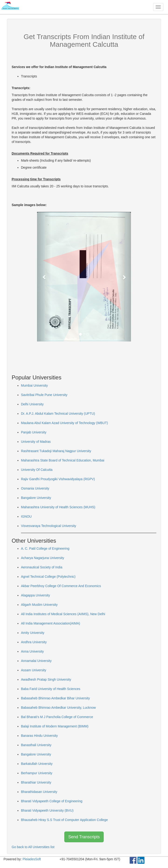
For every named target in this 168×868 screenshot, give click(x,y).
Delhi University (32, 404)
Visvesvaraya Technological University (49, 526)
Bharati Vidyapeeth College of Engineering (52, 801)
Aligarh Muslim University (39, 605)
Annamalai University (36, 661)
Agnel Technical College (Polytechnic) (48, 577)
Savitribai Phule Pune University (44, 395)
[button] (44, 277)
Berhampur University (37, 773)
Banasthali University (36, 745)
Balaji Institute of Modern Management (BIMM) (55, 726)
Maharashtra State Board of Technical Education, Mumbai (63, 460)
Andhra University (34, 642)
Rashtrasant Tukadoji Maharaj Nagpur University (56, 451)
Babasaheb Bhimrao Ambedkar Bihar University (55, 698)
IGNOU (26, 516)
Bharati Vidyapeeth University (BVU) (47, 810)
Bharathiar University (36, 782)
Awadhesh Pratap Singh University (46, 679)
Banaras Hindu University (39, 736)
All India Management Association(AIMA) (51, 623)
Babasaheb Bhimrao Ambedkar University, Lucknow (58, 708)
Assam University (34, 670)
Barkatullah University (37, 764)
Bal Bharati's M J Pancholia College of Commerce (57, 717)
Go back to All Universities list (33, 847)
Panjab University (34, 432)
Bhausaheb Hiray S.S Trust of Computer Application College (64, 820)
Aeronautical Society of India (42, 567)
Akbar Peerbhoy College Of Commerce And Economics (61, 586)
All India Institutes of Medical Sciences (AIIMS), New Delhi (63, 614)
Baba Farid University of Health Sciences (51, 689)
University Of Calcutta (37, 470)
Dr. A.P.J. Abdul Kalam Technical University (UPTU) (58, 414)
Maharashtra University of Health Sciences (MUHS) (58, 507)
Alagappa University (36, 595)
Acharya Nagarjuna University (43, 558)
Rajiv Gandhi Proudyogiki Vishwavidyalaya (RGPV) (58, 479)
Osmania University (35, 488)
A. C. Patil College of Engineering (45, 548)
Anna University (32, 651)
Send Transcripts (84, 837)
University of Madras (36, 442)
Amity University (33, 633)
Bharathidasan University (39, 792)
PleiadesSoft (32, 859)
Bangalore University (36, 498)
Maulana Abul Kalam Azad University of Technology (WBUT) (64, 423)
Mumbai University (34, 385)
